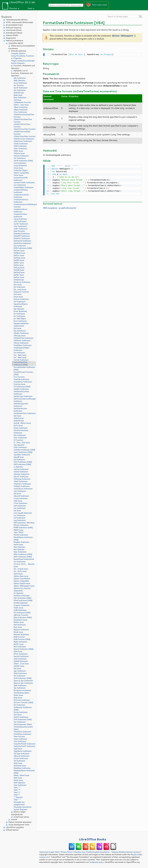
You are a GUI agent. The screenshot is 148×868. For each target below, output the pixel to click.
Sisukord (6, 17)
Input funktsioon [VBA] (23, 452)
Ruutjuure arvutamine (22, 690)
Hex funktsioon (20, 435)
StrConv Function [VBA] (23, 702)
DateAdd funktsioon (22, 234)
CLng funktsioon (20, 166)
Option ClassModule (22, 579)
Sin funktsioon (19, 676)
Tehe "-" (17, 788)
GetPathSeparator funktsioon (21, 405)
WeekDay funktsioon (22, 768)
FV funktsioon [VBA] (22, 387)
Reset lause (18, 632)
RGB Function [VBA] (22, 639)
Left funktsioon (20, 506)
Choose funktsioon (21, 156)
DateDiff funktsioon (22, 236)
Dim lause (18, 285)
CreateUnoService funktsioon (21, 201)
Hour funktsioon (20, 438)
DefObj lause (19, 270)
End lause (18, 294)
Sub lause (18, 715)
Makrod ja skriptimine (15, 41)
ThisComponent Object (23, 724)
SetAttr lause (19, 666)
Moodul (13, 8)
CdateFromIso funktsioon (24, 139)
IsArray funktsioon (21, 469)
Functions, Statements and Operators (23, 67)
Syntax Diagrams (18, 63)
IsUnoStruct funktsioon (23, 489)
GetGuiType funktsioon (23, 396)
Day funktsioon (20, 246)
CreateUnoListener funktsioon (21, 196)
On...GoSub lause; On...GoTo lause (21, 570)
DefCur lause (19, 255)
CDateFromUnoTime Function (22, 125)
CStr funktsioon (20, 221)
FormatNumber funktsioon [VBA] (24, 368)
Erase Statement (20, 311)
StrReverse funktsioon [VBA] (23, 709)
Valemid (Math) (12, 35)
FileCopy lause (19, 336)
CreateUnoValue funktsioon (20, 215)
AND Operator (19, 80)
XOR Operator (19, 783)
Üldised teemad (12, 830)
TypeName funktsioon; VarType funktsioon (23, 752)
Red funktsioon (20, 625)
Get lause (17, 416)
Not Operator (19, 549)
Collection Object (21, 170)
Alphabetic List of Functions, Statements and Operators (22, 73)
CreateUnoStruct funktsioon (20, 210)
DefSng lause (19, 272)
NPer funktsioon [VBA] (23, 554)
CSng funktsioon (20, 219)
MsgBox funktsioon (21, 542)
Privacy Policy (66, 852)
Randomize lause (20, 620)
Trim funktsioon (20, 741)
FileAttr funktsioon (21, 333)
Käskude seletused (18, 51)
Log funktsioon (20, 520)
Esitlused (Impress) (14, 28)
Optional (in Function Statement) (22, 590)
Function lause (19, 384)
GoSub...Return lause (22, 423)
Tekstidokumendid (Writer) (17, 20)
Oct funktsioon (20, 562)
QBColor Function (21, 615)
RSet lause (18, 651)
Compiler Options (18, 53)
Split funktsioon (20, 685)
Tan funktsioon (20, 722)
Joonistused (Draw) (14, 30)
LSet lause (18, 501)
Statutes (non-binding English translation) (92, 852)
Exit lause (18, 328)
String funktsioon (21, 712)
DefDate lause (19, 258)
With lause (18, 778)
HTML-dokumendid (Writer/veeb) (19, 22)
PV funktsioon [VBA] (22, 613)
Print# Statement (21, 603)
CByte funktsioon (21, 110)
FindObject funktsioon (23, 345)
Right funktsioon (20, 642)
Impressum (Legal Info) (49, 852)
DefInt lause (19, 265)
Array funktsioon (20, 83)
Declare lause (19, 251)
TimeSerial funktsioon (22, 732)
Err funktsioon (19, 316)
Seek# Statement (21, 661)
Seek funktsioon (20, 659)
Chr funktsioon (20, 158)
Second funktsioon (21, 656)
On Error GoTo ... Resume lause (24, 565)
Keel (30, 8)
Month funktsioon (21, 535)
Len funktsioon (20, 508)
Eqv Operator (19, 309)
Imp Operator (19, 445)
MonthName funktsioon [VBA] (23, 538)
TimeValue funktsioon (22, 734)
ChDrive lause (19, 153)
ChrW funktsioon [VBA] (23, 161)
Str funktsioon (19, 705)
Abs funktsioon (20, 78)
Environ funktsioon (21, 299)
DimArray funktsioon (22, 282)
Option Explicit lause (22, 583)
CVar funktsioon (20, 226)
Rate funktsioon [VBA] (23, 617)
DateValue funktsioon (22, 243)
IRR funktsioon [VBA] (22, 464)
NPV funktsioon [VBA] (23, 557)
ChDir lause (18, 151)
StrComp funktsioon (22, 700)
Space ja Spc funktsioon (23, 681)
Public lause (18, 608)
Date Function (19, 231)
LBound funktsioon (21, 496)
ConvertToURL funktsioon (24, 183)
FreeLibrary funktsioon (23, 382)
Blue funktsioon (20, 97)
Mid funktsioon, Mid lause (24, 523)
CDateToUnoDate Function (25, 136)
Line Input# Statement (23, 513)
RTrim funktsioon (21, 654)
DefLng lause (19, 268)
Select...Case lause (21, 105)
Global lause (19, 418)
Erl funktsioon (19, 314)
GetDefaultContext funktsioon (21, 393)
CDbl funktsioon (20, 146)
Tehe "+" (17, 792)
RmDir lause (19, 644)
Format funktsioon (21, 360)
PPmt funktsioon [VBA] (23, 600)
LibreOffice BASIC (16, 43)
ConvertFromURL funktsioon (21, 179)
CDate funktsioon (21, 144)
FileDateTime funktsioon (24, 338)
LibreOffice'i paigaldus (15, 827)
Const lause (18, 175)
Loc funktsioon (20, 515)
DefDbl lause (19, 260)
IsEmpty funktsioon (21, 474)
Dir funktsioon (19, 287)
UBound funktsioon (21, 756)
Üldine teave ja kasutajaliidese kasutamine (22, 47)
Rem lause (18, 627)
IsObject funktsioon (22, 486)
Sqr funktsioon (20, 688)
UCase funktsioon (21, 758)
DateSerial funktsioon (22, 241)
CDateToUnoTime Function (25, 129)
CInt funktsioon (20, 163)
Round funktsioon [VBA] (23, 649)
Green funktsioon (21, 428)
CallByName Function (22, 102)
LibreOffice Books (92, 839)
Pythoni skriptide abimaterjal (20, 822)
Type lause (18, 749)
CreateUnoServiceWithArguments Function (25, 206)
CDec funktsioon (20, 149)
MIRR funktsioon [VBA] (23, 528)
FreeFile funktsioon (21, 379)
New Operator (19, 547)
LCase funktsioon (21, 498)
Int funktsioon (19, 460)
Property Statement (22, 605)
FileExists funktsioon (22, 340)
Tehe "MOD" (19, 532)
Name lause (18, 545)
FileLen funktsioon (21, 343)
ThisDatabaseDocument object (23, 728)
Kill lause (17, 494)
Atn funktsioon (20, 90)
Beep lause (18, 95)
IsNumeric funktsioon (22, 484)
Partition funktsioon (22, 596)
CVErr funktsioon (21, 229)
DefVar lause (19, 277)
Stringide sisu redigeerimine (19, 803)
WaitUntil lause (20, 766)
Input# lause (19, 457)
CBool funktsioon (21, 107)
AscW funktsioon (21, 88)
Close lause (18, 168)
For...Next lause (20, 355)
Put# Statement (20, 610)
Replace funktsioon (21, 630)
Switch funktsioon (21, 717)
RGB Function (19, 637)
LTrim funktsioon (20, 503)
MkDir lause (18, 530)
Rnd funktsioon (20, 647)
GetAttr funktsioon (21, 389)
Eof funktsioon (20, 302)
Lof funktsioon (20, 518)
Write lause (18, 780)
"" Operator (18, 797)
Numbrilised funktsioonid (24, 559)
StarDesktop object (21, 693)
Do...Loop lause (20, 289)
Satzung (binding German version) (126, 852)
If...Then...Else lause (22, 443)
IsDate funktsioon (21, 472)
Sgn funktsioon (20, 671)
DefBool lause (19, 253)
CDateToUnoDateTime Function (23, 121)
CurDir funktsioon (21, 224)
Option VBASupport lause (24, 586)
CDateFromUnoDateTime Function (24, 116)
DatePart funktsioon (22, 238)
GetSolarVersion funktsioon (20, 410)
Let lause (17, 511)
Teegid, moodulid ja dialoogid (23, 61)
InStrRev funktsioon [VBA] (24, 450)
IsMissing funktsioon (22, 479)
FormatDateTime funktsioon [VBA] (21, 364)
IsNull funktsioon (21, 481)
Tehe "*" (17, 790)
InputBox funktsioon (22, 455)
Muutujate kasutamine (22, 807)
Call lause (18, 100)
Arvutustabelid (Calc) (14, 25)
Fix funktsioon (19, 353)
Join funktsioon (20, 491)
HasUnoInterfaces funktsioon (21, 432)
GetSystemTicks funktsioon (25, 413)
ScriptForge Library (21, 817)
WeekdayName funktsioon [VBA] (24, 772)
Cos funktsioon (20, 185)
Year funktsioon (20, 785)
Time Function (19, 737)
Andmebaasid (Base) (14, 33)
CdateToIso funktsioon (23, 141)
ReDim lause (19, 622)
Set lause (17, 668)
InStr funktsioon (20, 447)
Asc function (19, 85)
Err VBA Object (20, 319)
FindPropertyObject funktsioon (22, 349)
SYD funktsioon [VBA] (23, 719)
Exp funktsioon (20, 331)
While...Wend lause (21, 775)
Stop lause (18, 698)
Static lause (18, 695)
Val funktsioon (19, 761)
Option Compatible (21, 173)
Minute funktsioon (21, 525)
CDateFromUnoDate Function (22, 133)
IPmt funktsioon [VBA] (23, 462)
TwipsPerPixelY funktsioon (24, 746)
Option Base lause (21, 576)
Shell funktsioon (20, 673)
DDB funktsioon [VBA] (23, 248)
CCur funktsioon (20, 112)
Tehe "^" (17, 800)
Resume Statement (21, 634)
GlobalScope (19, 93)
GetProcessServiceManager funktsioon (25, 400)
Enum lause (18, 297)
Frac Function (19, 377)
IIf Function (18, 440)
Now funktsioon (20, 552)
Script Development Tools (19, 825)
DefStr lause (19, 275)
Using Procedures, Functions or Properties (23, 57)
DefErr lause (19, 263)
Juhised (14, 819)
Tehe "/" (17, 795)
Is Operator (18, 467)
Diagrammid (11, 38)
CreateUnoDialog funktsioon (21, 191)
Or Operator (19, 593)
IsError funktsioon (21, 477)
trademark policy (97, 862)
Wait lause (18, 763)
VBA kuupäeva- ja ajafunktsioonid (59, 207)
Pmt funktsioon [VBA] (22, 598)
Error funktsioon (20, 321)
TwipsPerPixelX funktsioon (24, 744)
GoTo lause (18, 425)
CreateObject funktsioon (24, 187)
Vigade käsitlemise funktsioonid (21, 325)
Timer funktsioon (20, 739)
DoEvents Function (21, 292)
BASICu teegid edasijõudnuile (18, 813)
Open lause (18, 574)
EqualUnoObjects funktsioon (21, 305)
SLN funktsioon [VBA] (23, 678)
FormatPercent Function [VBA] (23, 373)
